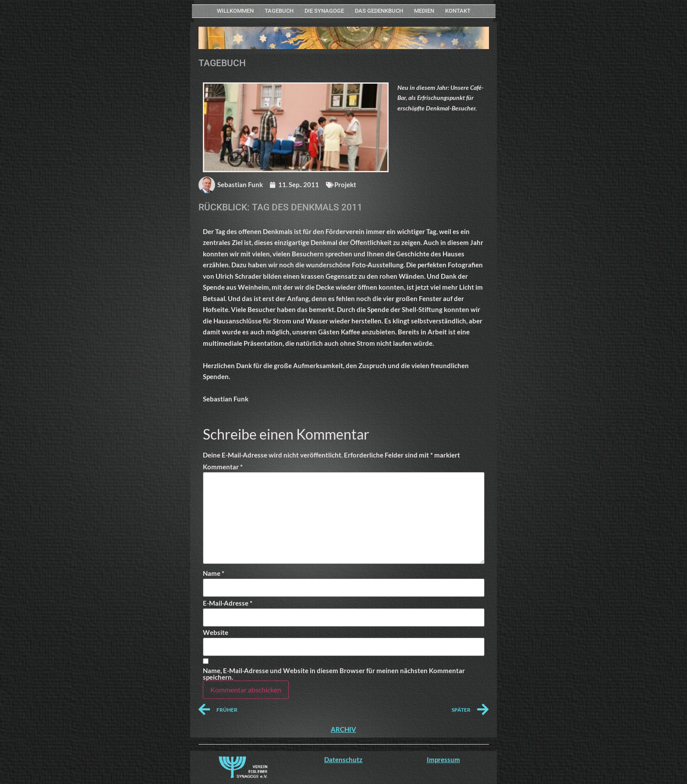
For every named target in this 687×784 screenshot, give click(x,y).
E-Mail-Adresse (228, 603)
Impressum (443, 759)
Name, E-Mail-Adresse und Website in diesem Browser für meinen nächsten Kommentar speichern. (334, 674)
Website (216, 633)
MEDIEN (424, 11)
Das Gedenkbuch (379, 11)
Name (214, 573)
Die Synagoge (324, 11)
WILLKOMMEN (235, 11)
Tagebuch (279, 11)
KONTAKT (458, 11)
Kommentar (223, 467)
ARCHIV (343, 729)
